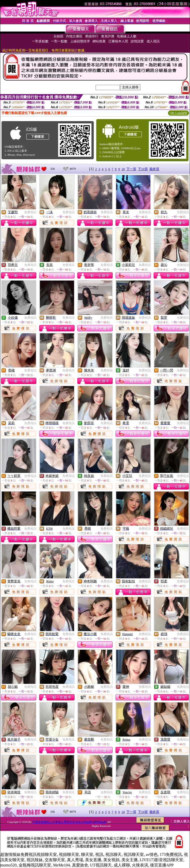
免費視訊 (30, 212)
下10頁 (143, 169)
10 (123, 169)
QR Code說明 (179, 113)
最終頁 (154, 169)
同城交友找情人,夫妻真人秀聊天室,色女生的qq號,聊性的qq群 (69, 822)
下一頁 (131, 169)
